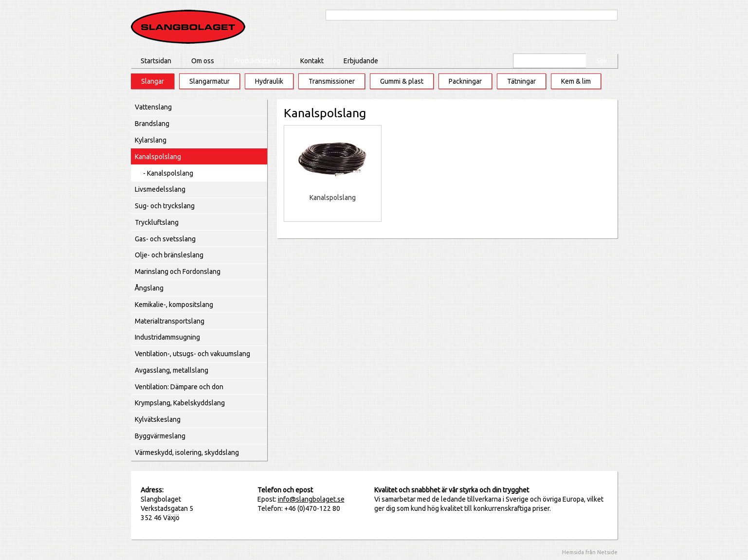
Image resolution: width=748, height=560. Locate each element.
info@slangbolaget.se (311, 499)
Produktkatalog (257, 61)
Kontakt (312, 61)
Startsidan (156, 61)
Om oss (203, 61)
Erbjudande (361, 61)
